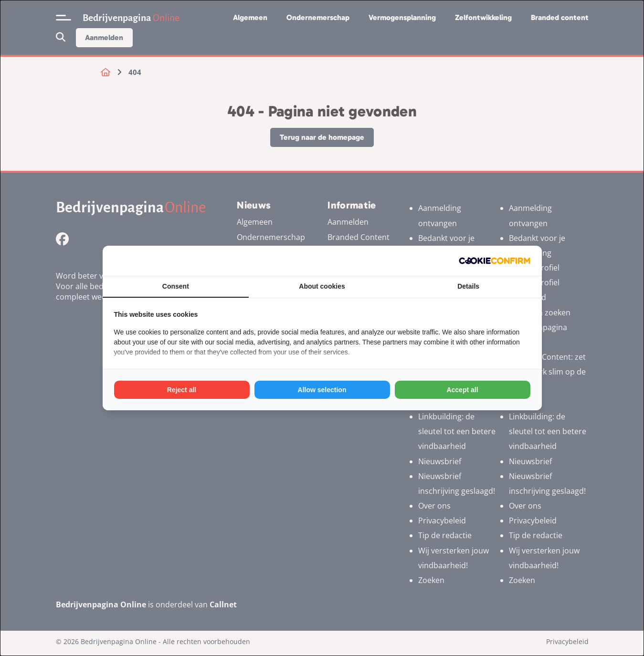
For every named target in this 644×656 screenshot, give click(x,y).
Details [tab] (468, 286)
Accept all (462, 390)
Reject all (182, 390)
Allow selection (322, 390)
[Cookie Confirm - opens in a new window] (495, 261)
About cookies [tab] (322, 286)
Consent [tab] (176, 286)
